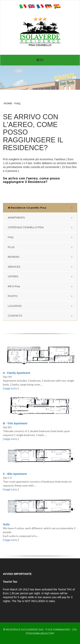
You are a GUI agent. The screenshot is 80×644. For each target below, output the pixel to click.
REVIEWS (14, 257)
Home (8, 103)
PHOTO (13, 296)
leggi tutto (11, 388)
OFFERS (13, 276)
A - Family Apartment (17, 373)
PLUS (11, 247)
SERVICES (14, 267)
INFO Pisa (14, 286)
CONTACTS (15, 316)
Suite (6, 524)
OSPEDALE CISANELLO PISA (26, 227)
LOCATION (15, 306)
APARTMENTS (16, 218)
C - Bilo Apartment (15, 474)
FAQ (17, 103)
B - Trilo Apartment (15, 423)
